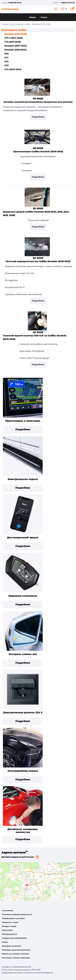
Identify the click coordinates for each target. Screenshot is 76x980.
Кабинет (56, 9)
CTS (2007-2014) (13, 69)
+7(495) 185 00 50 (14, 3)
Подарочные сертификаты (14, 938)
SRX (7, 54)
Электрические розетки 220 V (23, 713)
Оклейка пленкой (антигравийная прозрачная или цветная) (38, 102)
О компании (8, 911)
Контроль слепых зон (23, 654)
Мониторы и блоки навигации (16, 958)
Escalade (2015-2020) (15, 50)
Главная (5, 24)
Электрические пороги (23, 479)
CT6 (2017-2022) (13, 42)
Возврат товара (9, 926)
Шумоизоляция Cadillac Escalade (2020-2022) (38, 152)
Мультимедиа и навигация (23, 421)
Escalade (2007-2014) (16, 46)
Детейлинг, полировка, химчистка (23, 831)
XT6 (6, 65)
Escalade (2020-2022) (16, 34)
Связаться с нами (10, 922)
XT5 (6, 62)
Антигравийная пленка (23, 771)
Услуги (44, 17)
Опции (32, 17)
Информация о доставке (13, 918)
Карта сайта (7, 930)
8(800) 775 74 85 (68, 3)
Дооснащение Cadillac (20, 24)
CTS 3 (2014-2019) (13, 38)
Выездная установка (11, 946)
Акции (5, 942)
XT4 (6, 58)
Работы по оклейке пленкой (15, 954)
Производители (9, 934)
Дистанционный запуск (23, 538)
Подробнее (23, 429)
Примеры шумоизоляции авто (16, 950)
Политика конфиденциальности (17, 914)
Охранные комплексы (23, 596)
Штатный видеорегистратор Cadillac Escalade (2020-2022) (38, 261)
